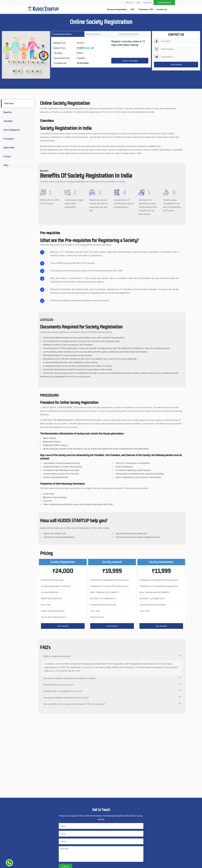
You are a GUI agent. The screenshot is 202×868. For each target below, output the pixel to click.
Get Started (176, 65)
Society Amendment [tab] (128, 34)
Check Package (130, 61)
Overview (9, 103)
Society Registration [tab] (62, 34)
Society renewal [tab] (93, 34)
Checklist (8, 121)
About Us (130, 3)
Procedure (9, 139)
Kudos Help (9, 148)
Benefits (8, 112)
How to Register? (12, 130)
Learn (138, 3)
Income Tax (162, 9)
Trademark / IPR (146, 9)
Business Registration (117, 9)
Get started (63, 626)
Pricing (7, 156)
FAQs (6, 165)
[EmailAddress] (179, 57)
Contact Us (147, 3)
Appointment (164, 2)
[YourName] (179, 41)
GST (133, 9)
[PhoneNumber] (179, 49)
